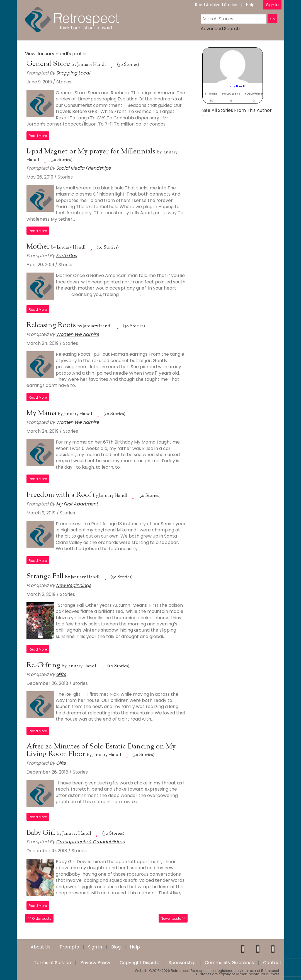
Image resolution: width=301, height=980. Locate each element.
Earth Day (67, 256)
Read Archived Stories (216, 5)
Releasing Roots (52, 325)
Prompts (69, 947)
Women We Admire (77, 334)
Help (250, 5)
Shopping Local (73, 73)
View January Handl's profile (56, 54)
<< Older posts (39, 918)
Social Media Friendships (83, 168)
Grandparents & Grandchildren (90, 842)
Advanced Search (220, 29)
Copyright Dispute (139, 963)
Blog (116, 947)
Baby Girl (42, 833)
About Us (41, 947)
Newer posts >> (173, 918)
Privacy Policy (95, 963)
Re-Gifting (44, 665)
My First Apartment (77, 504)
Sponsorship (182, 963)
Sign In (272, 5)
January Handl (92, 65)
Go (272, 19)
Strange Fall (46, 576)
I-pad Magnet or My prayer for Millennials (92, 152)
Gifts (61, 674)
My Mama (42, 413)
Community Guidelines (229, 963)
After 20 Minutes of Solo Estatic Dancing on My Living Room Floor (101, 750)
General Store (49, 64)
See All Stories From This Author (237, 110)
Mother (39, 247)
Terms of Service (53, 963)
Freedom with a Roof (60, 495)
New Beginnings (74, 585)
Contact (272, 963)
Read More (38, 136)
